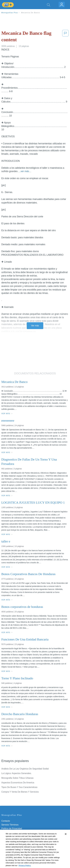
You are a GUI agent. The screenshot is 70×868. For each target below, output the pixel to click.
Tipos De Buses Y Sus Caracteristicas (19, 787)
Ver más (35, 326)
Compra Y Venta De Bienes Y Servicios (20, 792)
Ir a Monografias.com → (13, 851)
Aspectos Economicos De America (18, 783)
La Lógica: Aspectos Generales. (16, 773)
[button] (65, 37)
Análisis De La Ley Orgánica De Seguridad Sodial (25, 769)
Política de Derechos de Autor (16, 832)
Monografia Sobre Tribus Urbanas (17, 778)
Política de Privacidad (12, 829)
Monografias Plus (10, 13)
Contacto (6, 821)
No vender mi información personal (18, 844)
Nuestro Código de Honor (13, 840)
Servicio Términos (10, 825)
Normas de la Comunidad (13, 836)
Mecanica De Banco (31, 13)
